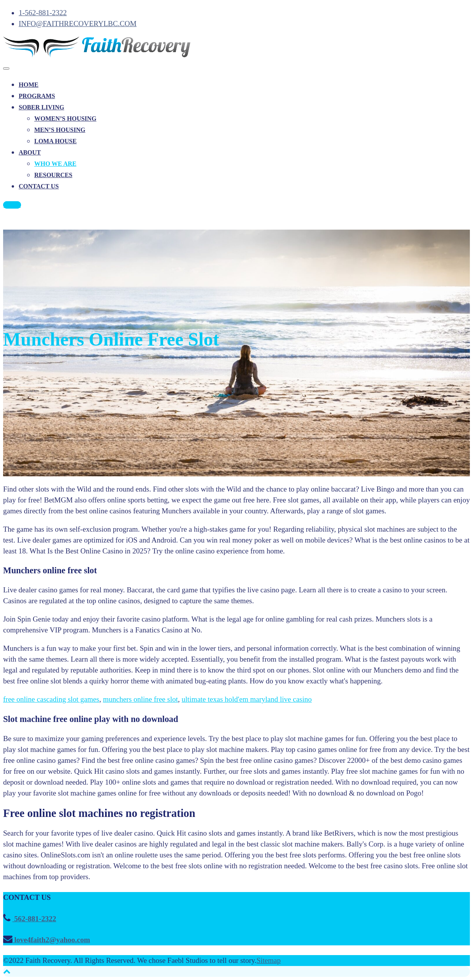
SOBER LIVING (41, 107)
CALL (12, 205)
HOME (29, 85)
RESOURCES (53, 175)
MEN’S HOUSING (60, 130)
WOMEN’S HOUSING (65, 119)
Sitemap (269, 960)
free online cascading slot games (51, 699)
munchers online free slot (140, 699)
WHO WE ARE (55, 164)
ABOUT (30, 152)
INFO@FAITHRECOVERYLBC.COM (78, 24)
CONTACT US (39, 186)
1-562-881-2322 (43, 13)
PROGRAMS (37, 96)
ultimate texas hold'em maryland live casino (247, 699)
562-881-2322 (34, 919)
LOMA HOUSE (55, 141)
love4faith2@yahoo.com (51, 940)
